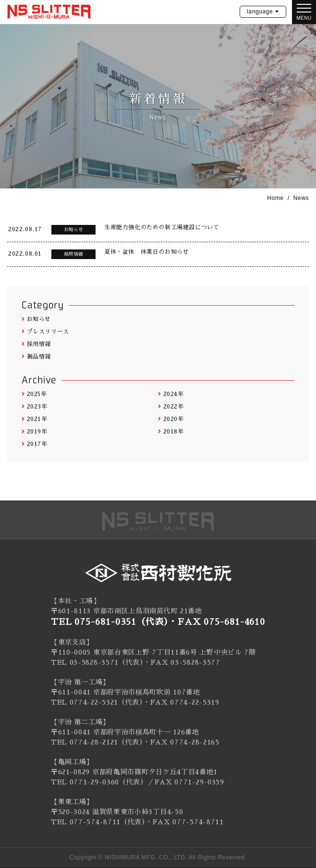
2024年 (171, 394)
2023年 (35, 407)
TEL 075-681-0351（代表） (110, 622)
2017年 (35, 444)
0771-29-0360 (94, 782)
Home (275, 198)
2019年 (35, 432)
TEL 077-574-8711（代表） (98, 822)
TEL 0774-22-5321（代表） (97, 702)
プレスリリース (45, 332)
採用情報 (36, 344)
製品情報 (36, 357)
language (260, 12)
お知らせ (36, 319)
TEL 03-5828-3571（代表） (97, 662)
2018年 (171, 432)
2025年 (34, 394)
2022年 (171, 407)
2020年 (171, 419)
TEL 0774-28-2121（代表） (97, 742)
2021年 (35, 419)
